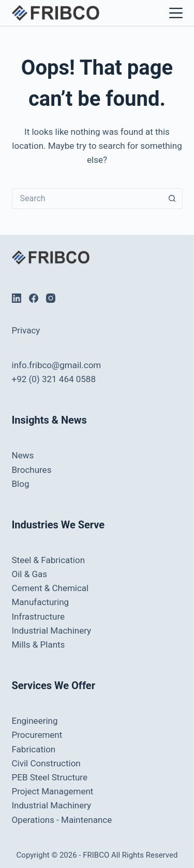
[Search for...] (87, 199)
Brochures (32, 470)
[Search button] (172, 199)
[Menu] (174, 13)
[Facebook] (34, 298)
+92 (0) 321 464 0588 (54, 379)
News (23, 455)
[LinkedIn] (17, 298)
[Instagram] (51, 298)
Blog (21, 484)
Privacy (26, 330)
